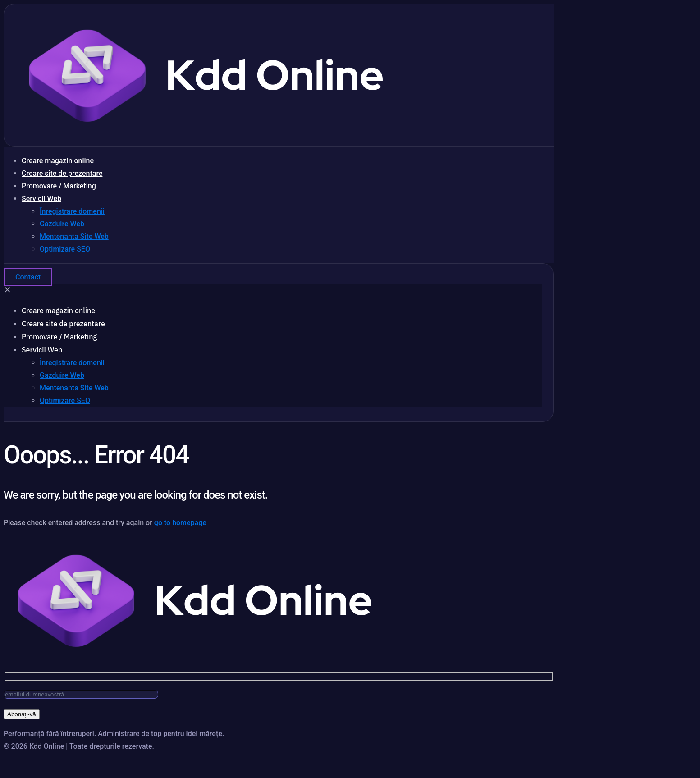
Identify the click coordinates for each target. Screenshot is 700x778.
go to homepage (180, 523)
